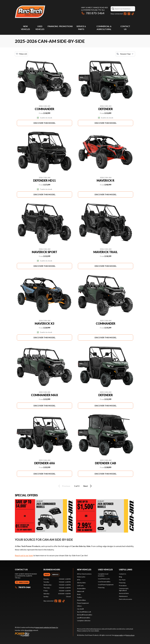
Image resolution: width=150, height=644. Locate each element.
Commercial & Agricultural (124, 589)
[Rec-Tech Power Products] (30, 12)
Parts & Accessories (126, 599)
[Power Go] (37, 634)
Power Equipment (83, 603)
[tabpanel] (57, 588)
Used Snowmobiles (104, 582)
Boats (79, 594)
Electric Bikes (81, 600)
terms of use (130, 635)
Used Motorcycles (104, 579)
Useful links (126, 570)
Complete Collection (84, 621)
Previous (64, 486)
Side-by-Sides (81, 583)
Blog (120, 577)
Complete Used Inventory (103, 575)
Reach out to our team (24, 555)
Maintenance (123, 596)
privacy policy (119, 635)
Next (88, 486)
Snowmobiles (81, 588)
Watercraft (81, 591)
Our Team (122, 580)
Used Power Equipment (106, 585)
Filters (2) (21, 54)
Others (79, 606)
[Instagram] (129, 14)
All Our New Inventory (84, 574)
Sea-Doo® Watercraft (84, 612)
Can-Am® (80, 609)
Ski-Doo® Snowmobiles (85, 615)
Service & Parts (124, 593)
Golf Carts (80, 586)
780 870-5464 (93, 13)
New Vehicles (84, 570)
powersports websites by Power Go (47, 627)
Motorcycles (81, 577)
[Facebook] (125, 14)
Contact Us (123, 574)
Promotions (66, 26)
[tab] (47, 575)
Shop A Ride (29, 630)
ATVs (79, 580)
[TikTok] (133, 14)
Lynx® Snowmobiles (84, 618)
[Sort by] (125, 54)
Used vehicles (105, 570)
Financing (53, 26)
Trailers (80, 597)
